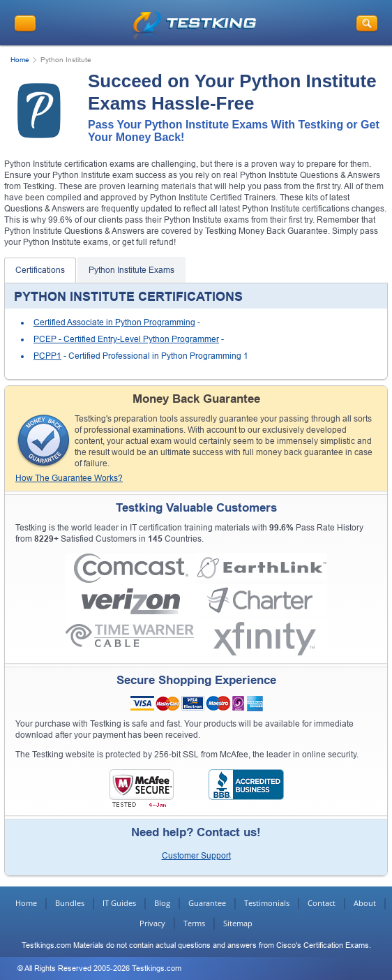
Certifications (40, 270)
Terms (194, 923)
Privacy (152, 923)
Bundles (70, 903)
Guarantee (207, 903)
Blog (162, 903)
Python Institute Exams (131, 270)
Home (20, 60)
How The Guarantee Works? (69, 478)
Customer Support (196, 856)
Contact (322, 903)
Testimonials (267, 903)
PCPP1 (47, 356)
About (365, 903)
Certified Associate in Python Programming (114, 322)
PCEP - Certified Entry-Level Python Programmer (126, 339)
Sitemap (238, 923)
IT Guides (119, 903)
